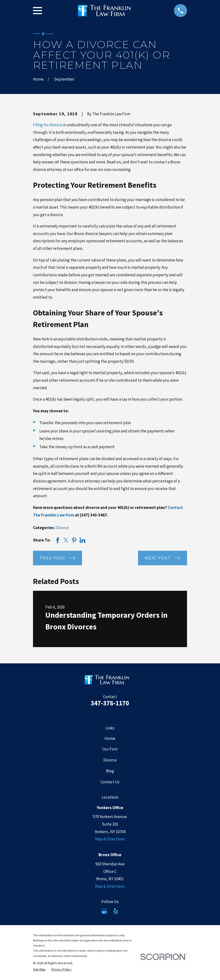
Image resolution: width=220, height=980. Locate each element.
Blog (110, 771)
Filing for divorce (48, 125)
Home (110, 738)
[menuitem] (39, 970)
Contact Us (110, 782)
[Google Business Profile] (104, 911)
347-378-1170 (110, 703)
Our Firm (110, 749)
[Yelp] (116, 911)
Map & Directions (110, 839)
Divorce (62, 528)
